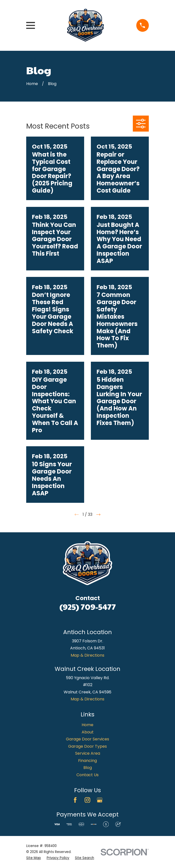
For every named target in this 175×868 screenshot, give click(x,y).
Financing (87, 761)
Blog (88, 768)
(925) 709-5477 (88, 606)
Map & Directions (87, 655)
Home (87, 725)
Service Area (88, 753)
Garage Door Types (87, 746)
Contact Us (87, 775)
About (88, 732)
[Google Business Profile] (100, 800)
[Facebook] (75, 800)
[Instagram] (87, 800)
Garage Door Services (87, 739)
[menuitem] (34, 858)
